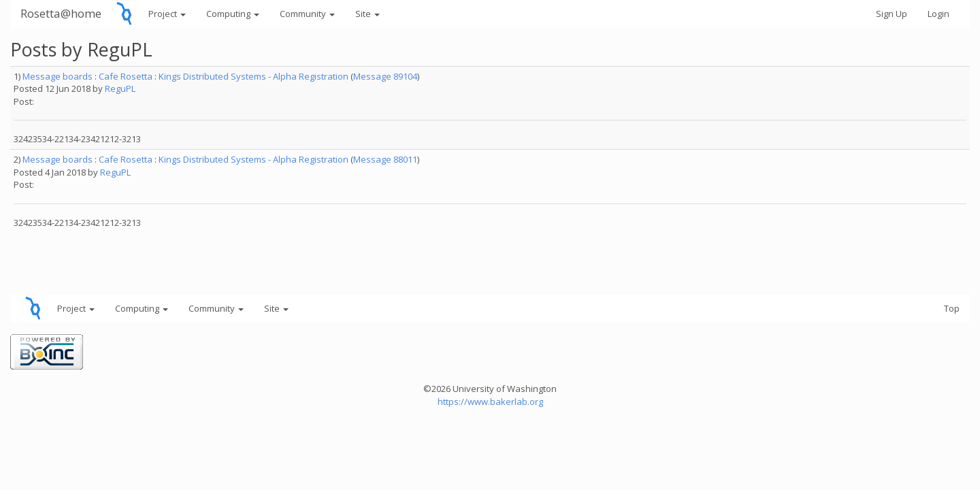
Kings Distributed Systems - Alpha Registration (254, 76)
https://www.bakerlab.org (490, 402)
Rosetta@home (61, 13)
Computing (233, 14)
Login (938, 14)
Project (167, 14)
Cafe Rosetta (126, 76)
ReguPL (120, 88)
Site (367, 14)
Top (952, 308)
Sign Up (892, 14)
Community (307, 14)
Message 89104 (385, 76)
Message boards (58, 76)
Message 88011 (385, 159)
